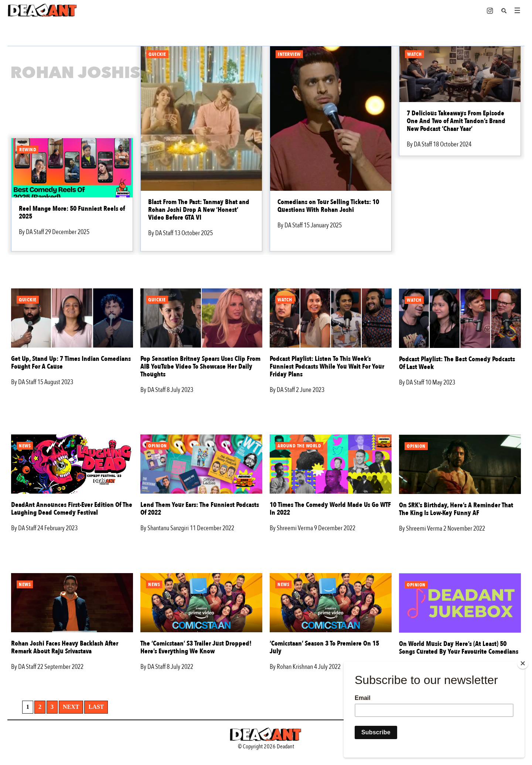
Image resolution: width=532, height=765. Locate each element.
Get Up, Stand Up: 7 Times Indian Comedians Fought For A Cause (71, 363)
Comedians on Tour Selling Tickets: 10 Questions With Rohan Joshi (328, 206)
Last (96, 707)
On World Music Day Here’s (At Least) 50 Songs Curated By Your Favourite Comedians (459, 648)
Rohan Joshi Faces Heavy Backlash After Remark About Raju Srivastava (65, 647)
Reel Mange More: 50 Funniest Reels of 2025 (72, 213)
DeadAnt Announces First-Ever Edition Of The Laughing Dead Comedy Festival (72, 509)
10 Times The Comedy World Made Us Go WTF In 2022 (330, 509)
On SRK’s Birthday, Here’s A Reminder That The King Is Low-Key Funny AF (456, 509)
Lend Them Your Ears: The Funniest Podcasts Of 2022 (200, 509)
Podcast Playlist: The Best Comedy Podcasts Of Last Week (457, 363)
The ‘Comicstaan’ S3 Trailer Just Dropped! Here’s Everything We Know (196, 647)
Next (71, 707)
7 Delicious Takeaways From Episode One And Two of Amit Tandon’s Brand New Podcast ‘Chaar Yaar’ (456, 121)
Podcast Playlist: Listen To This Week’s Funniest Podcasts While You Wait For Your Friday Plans (327, 367)
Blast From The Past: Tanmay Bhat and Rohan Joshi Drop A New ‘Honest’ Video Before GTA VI (199, 210)
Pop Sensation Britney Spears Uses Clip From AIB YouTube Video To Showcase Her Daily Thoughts (200, 367)
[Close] (523, 663)
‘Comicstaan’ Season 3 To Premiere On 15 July (324, 647)
